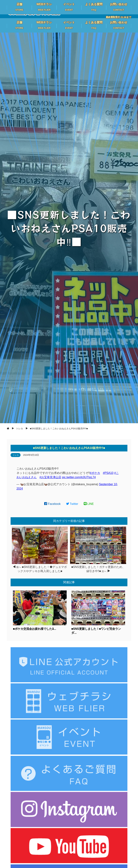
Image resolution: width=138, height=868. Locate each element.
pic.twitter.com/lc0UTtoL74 (79, 477)
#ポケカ (95, 473)
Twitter (72, 504)
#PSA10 (108, 473)
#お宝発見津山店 (50, 477)
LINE (89, 504)
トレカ (16, 455)
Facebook (52, 504)
